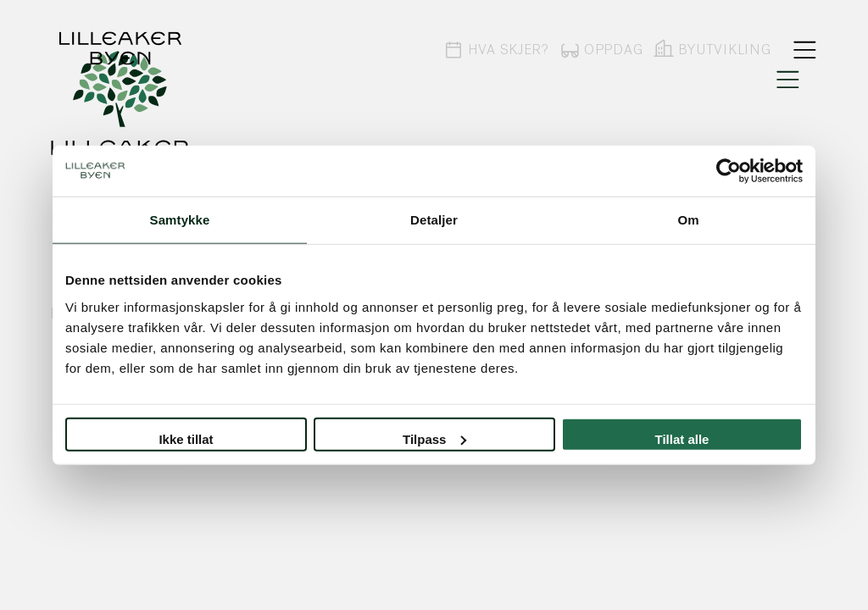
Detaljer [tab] (434, 220)
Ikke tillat (186, 438)
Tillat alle (682, 438)
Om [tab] (688, 220)
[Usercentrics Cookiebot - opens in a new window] (729, 171)
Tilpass (434, 438)
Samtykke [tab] (180, 220)
